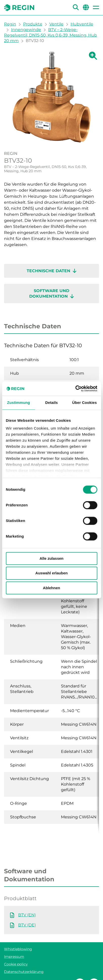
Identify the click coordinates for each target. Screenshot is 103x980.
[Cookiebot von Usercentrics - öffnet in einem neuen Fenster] (75, 389)
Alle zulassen (51, 558)
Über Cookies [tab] (85, 402)
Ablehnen (51, 588)
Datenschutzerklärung (24, 972)
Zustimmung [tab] (19, 402)
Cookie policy (16, 964)
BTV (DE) (27, 925)
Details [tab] (52, 402)
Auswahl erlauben (51, 573)
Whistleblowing (18, 949)
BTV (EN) (27, 915)
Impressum (14, 957)
